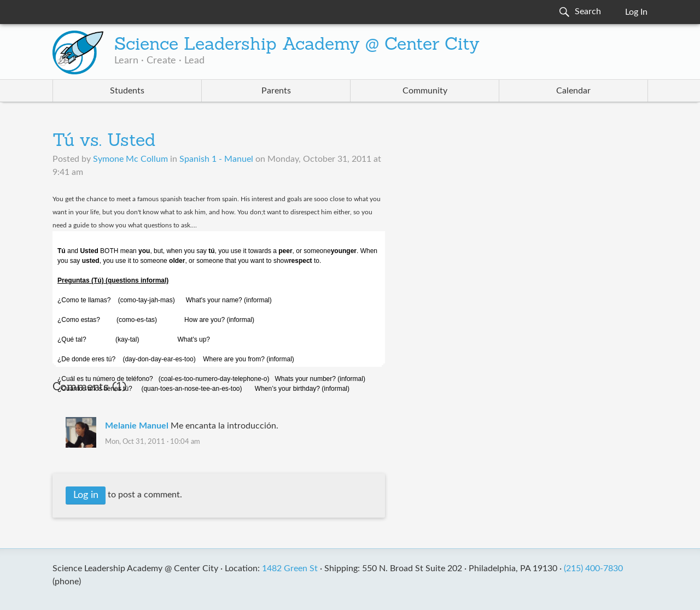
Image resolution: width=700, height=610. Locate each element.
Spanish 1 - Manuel (216, 159)
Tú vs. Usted (104, 142)
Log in (86, 495)
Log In (636, 12)
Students (127, 91)
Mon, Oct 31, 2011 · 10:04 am (153, 442)
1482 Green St (290, 568)
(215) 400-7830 (593, 568)
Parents (276, 91)
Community (425, 91)
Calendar (573, 91)
